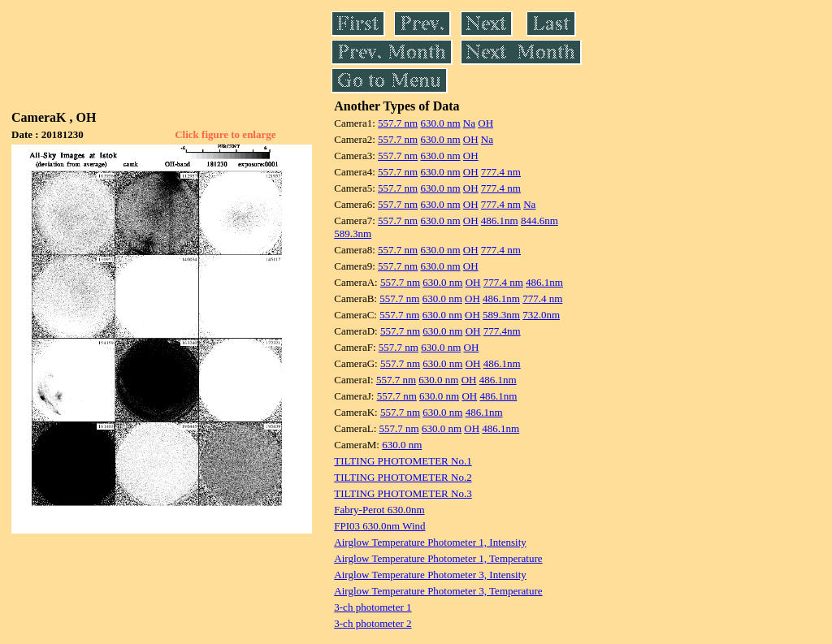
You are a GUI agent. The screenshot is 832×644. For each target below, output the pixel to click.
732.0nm (541, 315)
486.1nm (500, 220)
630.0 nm (440, 123)
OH (485, 123)
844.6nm (539, 220)
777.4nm (502, 331)
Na (469, 123)
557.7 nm (398, 123)
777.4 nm (501, 172)
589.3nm (353, 233)
